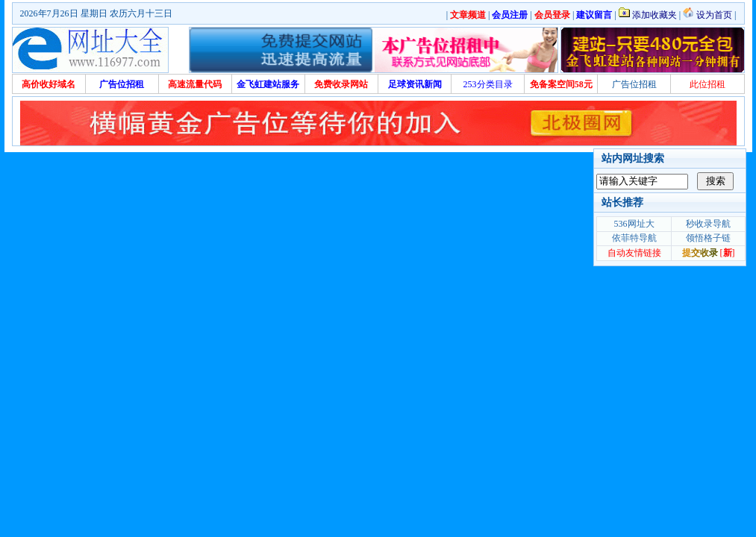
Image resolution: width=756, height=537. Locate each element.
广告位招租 (634, 84)
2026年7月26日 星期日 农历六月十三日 (96, 13)
